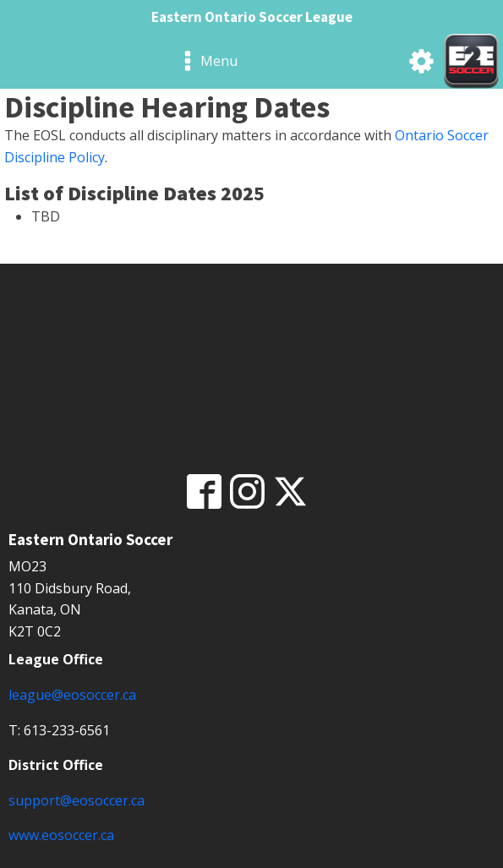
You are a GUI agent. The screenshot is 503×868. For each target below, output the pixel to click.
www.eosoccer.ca (61, 835)
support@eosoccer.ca (77, 800)
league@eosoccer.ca (72, 695)
